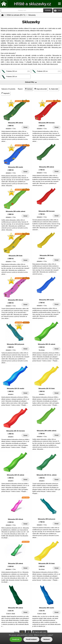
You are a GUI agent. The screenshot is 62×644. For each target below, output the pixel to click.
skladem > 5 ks (11, 129)
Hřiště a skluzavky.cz (32, 4)
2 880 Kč (11, 126)
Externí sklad (11, 614)
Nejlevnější (54, 89)
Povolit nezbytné (31, 639)
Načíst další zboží (40, 632)
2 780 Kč (42, 170)
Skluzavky (32, 15)
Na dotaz (42, 350)
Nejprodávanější (41, 89)
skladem (11, 394)
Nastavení (47, 639)
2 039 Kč (11, 522)
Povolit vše (16, 639)
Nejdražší (6, 93)
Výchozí (29, 89)
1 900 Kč (11, 391)
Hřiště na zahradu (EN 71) (16, 15)
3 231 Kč (11, 611)
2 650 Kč (42, 347)
